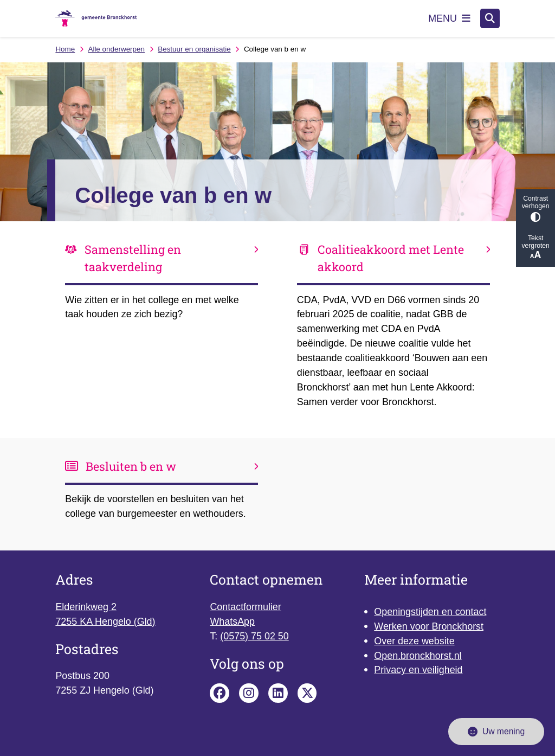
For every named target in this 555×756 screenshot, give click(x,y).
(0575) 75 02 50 (254, 636)
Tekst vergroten (535, 248)
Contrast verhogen (535, 209)
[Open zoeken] (490, 18)
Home (65, 49)
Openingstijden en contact (430, 612)
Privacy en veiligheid (418, 670)
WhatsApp (232, 622)
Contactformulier (245, 607)
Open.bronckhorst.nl (418, 656)
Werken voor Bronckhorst (429, 626)
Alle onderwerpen (116, 49)
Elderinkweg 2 (86, 607)
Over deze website (414, 641)
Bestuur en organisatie (194, 49)
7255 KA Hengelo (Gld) (105, 622)
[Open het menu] (449, 18)
